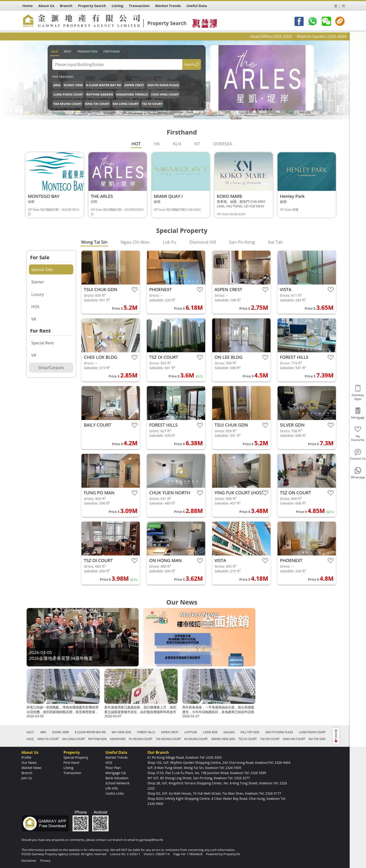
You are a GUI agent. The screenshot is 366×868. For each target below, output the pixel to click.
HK (157, 144)
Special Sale (42, 269)
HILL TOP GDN (250, 732)
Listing (68, 768)
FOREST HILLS (146, 732)
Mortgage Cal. (116, 773)
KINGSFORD (118, 739)
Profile (26, 757)
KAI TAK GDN (317, 739)
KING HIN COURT (294, 739)
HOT (136, 144)
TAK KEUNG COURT (67, 104)
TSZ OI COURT (152, 104)
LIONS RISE (210, 732)
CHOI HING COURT (165, 94)
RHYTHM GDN (97, 739)
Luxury (38, 294)
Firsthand (112, 51)
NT (197, 144)
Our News (29, 763)
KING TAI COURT (97, 104)
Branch (27, 773)
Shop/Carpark (51, 368)
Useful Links (115, 793)
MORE (336, 736)
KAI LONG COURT (126, 104)
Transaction (87, 51)
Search (189, 64)
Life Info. (112, 788)
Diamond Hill (203, 242)
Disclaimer (29, 861)
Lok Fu (169, 242)
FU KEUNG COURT (141, 739)
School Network (118, 783)
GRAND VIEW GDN (223, 739)
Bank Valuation (117, 778)
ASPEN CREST (134, 85)
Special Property (76, 757)
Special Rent (42, 343)
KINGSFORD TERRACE (132, 94)
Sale (55, 51)
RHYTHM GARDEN (100, 94)
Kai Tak (275, 242)
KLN (177, 144)
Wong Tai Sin (94, 242)
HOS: (30, 739)
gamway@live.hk (151, 840)
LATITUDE (191, 732)
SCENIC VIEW (73, 85)
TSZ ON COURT (270, 739)
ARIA (57, 85)
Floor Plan (113, 768)
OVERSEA (223, 144)
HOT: (30, 732)
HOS (35, 307)
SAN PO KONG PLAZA (163, 85)
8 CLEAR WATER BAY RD (104, 85)
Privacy (45, 861)
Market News (32, 768)
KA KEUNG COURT (196, 739)
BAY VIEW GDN (121, 732)
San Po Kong (242, 242)
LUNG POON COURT (68, 94)
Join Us (27, 778)
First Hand (71, 763)
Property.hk (232, 854)
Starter (38, 282)
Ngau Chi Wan (135, 242)
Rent (67, 51)
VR (34, 319)
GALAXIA (229, 732)
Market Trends (117, 757)
